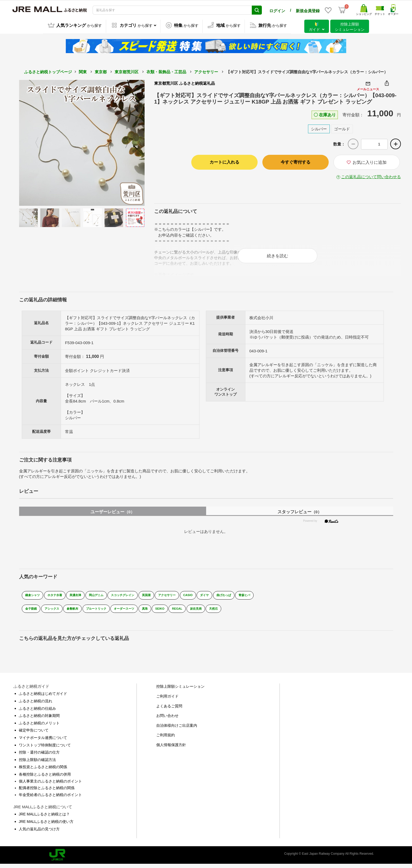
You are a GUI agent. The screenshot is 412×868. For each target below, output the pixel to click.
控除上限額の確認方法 (37, 764)
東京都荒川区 (127, 71)
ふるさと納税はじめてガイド (43, 698)
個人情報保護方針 (171, 749)
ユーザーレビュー (112, 516)
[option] (82, 142)
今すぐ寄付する (296, 161)
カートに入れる (224, 161)
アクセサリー (206, 71)
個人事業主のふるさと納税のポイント (50, 785)
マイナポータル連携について (43, 742)
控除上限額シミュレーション (180, 691)
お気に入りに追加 (367, 162)
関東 (83, 71)
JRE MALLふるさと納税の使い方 (46, 826)
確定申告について (34, 734)
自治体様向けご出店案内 (177, 729)
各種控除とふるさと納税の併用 (45, 778)
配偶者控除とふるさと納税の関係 (47, 792)
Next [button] (130, 142)
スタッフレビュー (300, 516)
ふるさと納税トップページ (48, 71)
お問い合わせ (167, 720)
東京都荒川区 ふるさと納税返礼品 (185, 82)
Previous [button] (34, 142)
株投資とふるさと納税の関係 (43, 771)
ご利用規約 (166, 739)
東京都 (101, 71)
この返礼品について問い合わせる (371, 176)
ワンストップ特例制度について (45, 749)
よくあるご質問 (169, 710)
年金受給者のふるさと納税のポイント (50, 799)
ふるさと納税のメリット (39, 727)
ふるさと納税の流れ (36, 705)
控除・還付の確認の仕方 (39, 756)
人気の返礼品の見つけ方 (39, 833)
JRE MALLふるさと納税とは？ (44, 818)
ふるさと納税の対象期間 (39, 720)
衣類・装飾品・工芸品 (166, 71)
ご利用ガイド (167, 700)
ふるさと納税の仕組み (37, 712)
